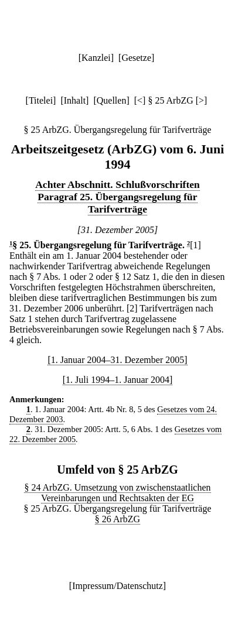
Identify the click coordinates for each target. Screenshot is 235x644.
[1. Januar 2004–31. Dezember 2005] (117, 360)
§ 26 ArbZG (117, 519)
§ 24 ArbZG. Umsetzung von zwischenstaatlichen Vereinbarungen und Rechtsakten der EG (117, 493)
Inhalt (75, 100)
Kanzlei (96, 58)
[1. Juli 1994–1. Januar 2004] (118, 380)
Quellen (112, 100)
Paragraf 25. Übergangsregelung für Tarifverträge (117, 203)
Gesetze (136, 58)
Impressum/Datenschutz (117, 586)
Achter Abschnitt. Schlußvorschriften (117, 184)
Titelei (41, 100)
